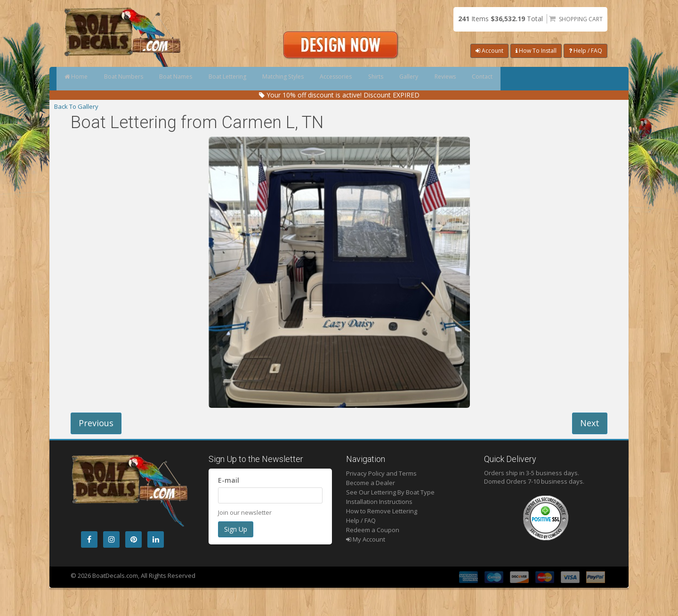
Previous (96, 423)
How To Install (536, 51)
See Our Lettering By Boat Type (390, 492)
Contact (589, 79)
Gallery (492, 79)
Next (590, 423)
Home (81, 79)
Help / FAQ (585, 51)
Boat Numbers (139, 79)
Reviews (540, 79)
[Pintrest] (133, 539)
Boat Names (202, 79)
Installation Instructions (379, 502)
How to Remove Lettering (382, 511)
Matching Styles (333, 79)
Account (489, 51)
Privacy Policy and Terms (381, 473)
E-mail (229, 480)
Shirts (448, 79)
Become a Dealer (371, 483)
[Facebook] (89, 539)
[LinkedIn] (156, 539)
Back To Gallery (76, 106)
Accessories (398, 79)
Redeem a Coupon (373, 530)
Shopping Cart (581, 19)
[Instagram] (111, 539)
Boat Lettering (265, 79)
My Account (366, 539)
